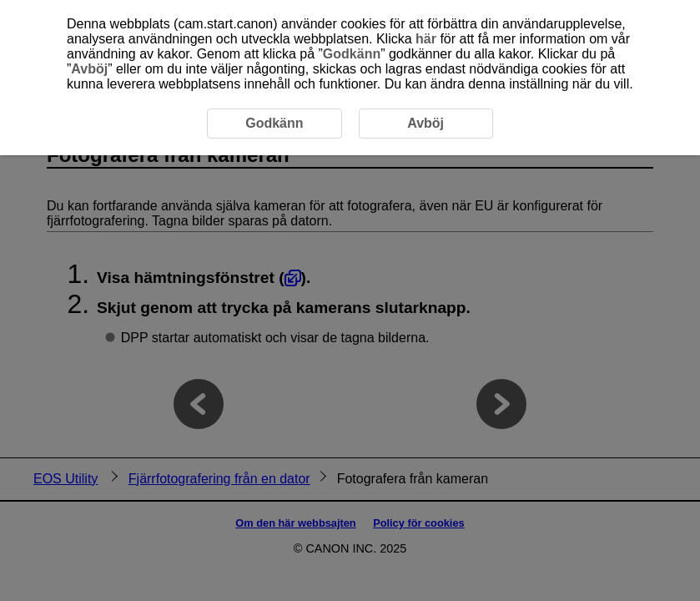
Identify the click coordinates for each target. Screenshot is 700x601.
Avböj (89, 69)
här (426, 39)
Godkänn (352, 54)
